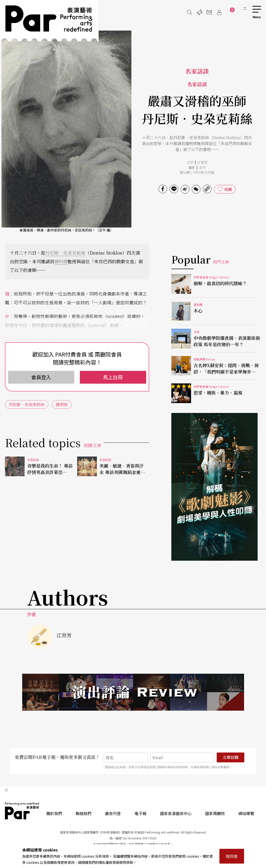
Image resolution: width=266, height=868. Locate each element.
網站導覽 (246, 813)
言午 (202, 167)
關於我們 (54, 813)
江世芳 (202, 162)
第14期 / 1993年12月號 (197, 172)
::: (245, 8)
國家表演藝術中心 (176, 813)
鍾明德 (61, 261)
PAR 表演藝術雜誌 (22, 811)
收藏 (228, 189)
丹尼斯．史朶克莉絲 (65, 253)
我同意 (232, 856)
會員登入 (41, 377)
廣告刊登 (113, 813)
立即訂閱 (231, 757)
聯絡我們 (84, 813)
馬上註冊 (113, 377)
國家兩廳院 (215, 813)
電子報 (141, 813)
